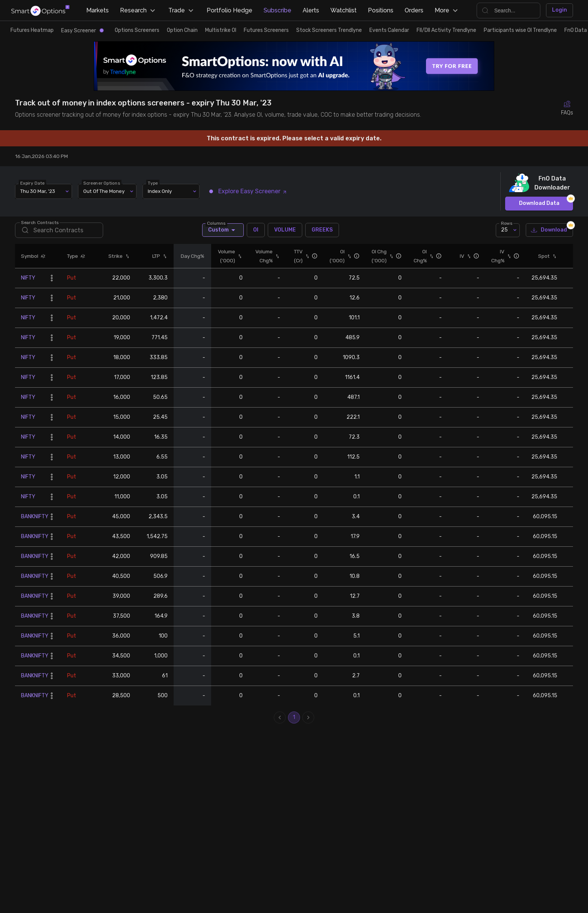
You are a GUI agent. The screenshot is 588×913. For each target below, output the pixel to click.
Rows (507, 223)
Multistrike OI (221, 30)
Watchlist (343, 10)
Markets (97, 10)
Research (139, 11)
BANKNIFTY (35, 517)
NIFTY (28, 278)
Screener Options (102, 183)
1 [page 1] (294, 717)
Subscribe (277, 10)
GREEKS (322, 230)
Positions (381, 10)
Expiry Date (32, 183)
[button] (42, 256)
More (447, 11)
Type (153, 183)
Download (549, 230)
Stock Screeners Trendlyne (329, 30)
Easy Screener (82, 31)
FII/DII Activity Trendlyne (446, 30)
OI (256, 230)
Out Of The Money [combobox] (104, 191)
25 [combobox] (504, 230)
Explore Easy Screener (248, 191)
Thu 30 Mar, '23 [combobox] (38, 191)
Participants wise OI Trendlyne (520, 30)
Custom (223, 230)
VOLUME (285, 230)
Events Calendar (389, 30)
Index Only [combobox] (160, 191)
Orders (414, 10)
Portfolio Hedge (229, 10)
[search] (59, 230)
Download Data (539, 204)
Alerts (311, 10)
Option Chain (182, 30)
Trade (182, 11)
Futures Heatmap (32, 30)
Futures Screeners (266, 30)
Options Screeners (137, 30)
